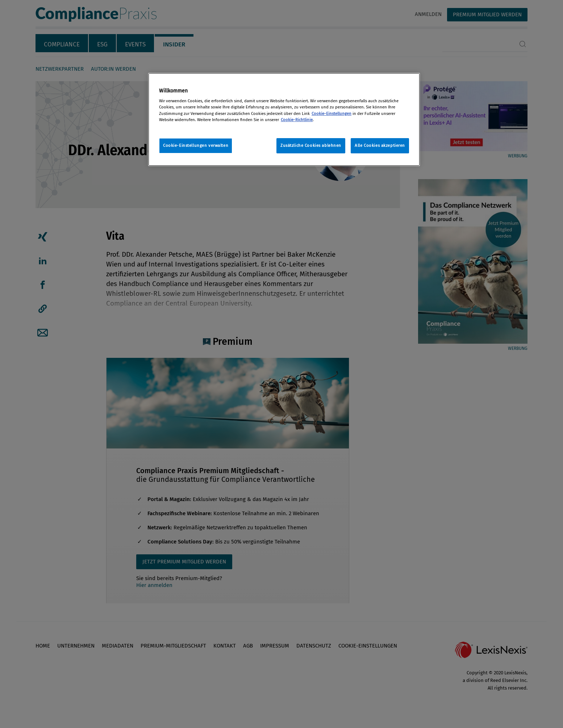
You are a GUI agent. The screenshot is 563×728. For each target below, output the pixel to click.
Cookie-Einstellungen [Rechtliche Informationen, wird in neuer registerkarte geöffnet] (331, 113)
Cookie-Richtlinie (297, 120)
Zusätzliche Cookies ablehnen (311, 145)
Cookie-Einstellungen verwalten (196, 145)
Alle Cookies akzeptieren (380, 145)
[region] (284, 119)
